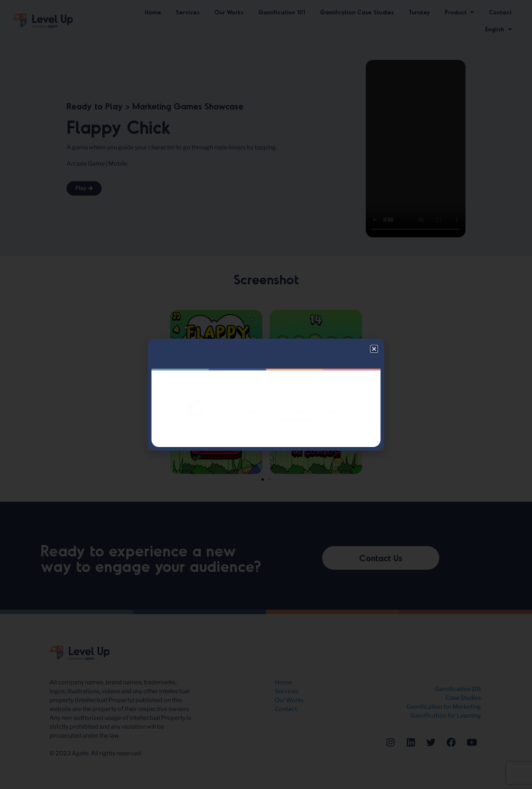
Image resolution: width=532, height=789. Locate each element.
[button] (374, 349)
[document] (266, 394)
